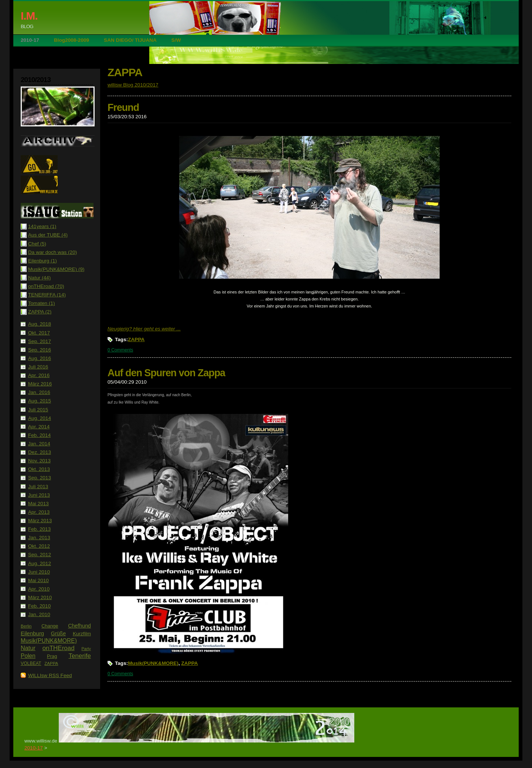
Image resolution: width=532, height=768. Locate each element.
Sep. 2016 (40, 350)
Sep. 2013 (40, 478)
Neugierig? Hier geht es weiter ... (144, 329)
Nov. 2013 (39, 461)
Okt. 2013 (39, 469)
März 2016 (40, 384)
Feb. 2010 (39, 606)
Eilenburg (32, 633)
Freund (123, 108)
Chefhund (79, 626)
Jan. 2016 (39, 392)
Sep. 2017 (40, 341)
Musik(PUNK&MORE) (49, 641)
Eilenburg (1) (42, 261)
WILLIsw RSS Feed (50, 675)
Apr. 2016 (39, 375)
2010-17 (30, 40)
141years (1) (42, 226)
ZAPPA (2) (40, 312)
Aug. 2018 (40, 324)
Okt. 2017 (39, 333)
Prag (52, 656)
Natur (28, 648)
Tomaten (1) (42, 303)
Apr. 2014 (39, 427)
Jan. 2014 (39, 444)
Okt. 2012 (39, 546)
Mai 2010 (38, 580)
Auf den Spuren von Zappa (166, 373)
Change (50, 626)
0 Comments (120, 350)
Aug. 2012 (40, 563)
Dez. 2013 (40, 452)
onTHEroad (59, 648)
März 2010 (40, 597)
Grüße (58, 633)
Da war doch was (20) (52, 252)
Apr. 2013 (39, 512)
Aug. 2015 (40, 401)
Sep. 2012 (40, 555)
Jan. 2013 (39, 538)
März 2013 (40, 521)
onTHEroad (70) (46, 286)
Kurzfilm (82, 634)
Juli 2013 (38, 487)
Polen (28, 656)
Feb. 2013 (39, 529)
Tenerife (80, 656)
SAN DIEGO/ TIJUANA (130, 40)
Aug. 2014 (40, 418)
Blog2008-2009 (71, 40)
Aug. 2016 (40, 358)
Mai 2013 (38, 504)
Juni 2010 (39, 572)
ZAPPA (51, 663)
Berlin (26, 626)
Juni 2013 (39, 495)
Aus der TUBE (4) (48, 235)
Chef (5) (37, 244)
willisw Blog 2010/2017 (133, 85)
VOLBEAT (31, 663)
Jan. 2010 (39, 614)
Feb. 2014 (39, 435)
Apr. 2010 (39, 589)
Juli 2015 (38, 410)
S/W (176, 40)
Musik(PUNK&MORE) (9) (56, 269)
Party (86, 649)
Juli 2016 (38, 367)
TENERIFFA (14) (47, 295)
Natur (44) (39, 278)
